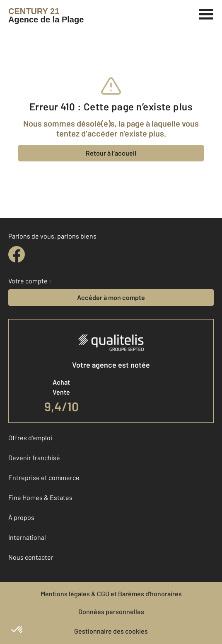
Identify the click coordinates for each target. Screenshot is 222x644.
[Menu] (206, 13)
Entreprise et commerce (44, 477)
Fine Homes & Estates (40, 497)
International (27, 537)
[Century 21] (46, 15)
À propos (21, 517)
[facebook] (17, 254)
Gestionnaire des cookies (111, 631)
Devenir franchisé (34, 457)
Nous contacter (31, 557)
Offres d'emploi (30, 438)
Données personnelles (111, 611)
